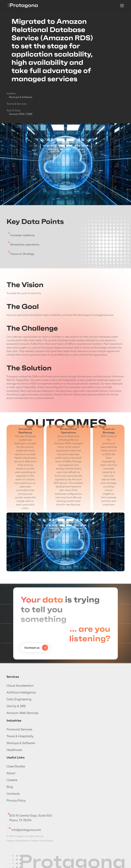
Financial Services (19, 729)
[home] (22, 6)
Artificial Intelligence (21, 692)
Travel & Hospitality (20, 736)
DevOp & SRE (16, 706)
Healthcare (14, 750)
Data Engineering (19, 699)
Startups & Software (21, 743)
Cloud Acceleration (20, 686)
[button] (121, 6)
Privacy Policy (16, 800)
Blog (10, 787)
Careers (12, 780)
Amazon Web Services (22, 713)
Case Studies (16, 766)
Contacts (13, 794)
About (11, 773)
